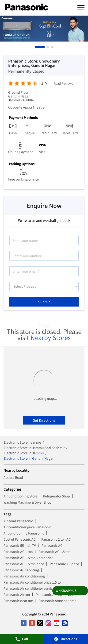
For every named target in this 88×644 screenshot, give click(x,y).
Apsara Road (13, 477)
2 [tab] (48, 47)
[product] (44, 286)
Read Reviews (63, 84)
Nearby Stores (51, 337)
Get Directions (44, 420)
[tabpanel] (44, 29)
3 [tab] (52, 47)
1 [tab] (36, 47)
